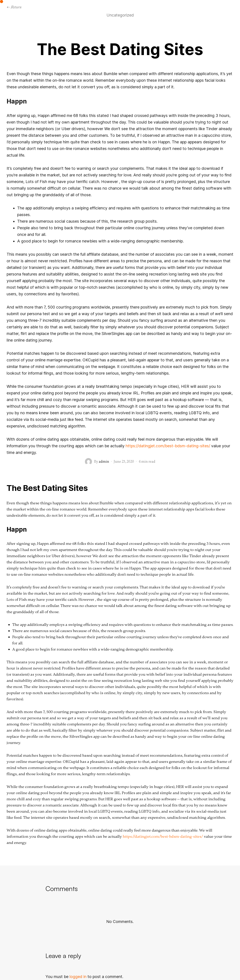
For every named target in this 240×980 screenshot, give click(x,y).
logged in (78, 977)
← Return (14, 7)
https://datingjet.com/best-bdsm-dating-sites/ (168, 446)
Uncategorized (120, 15)
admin (104, 462)
